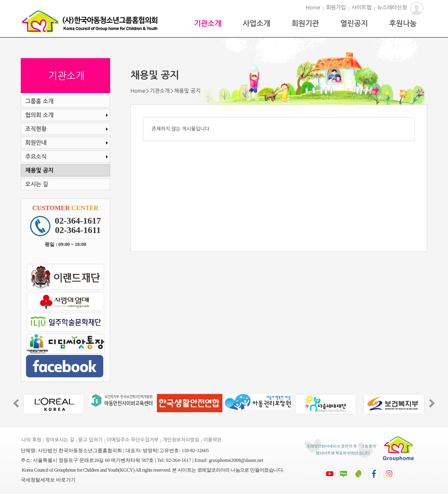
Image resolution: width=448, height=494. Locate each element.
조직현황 (67, 129)
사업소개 (257, 24)
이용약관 (212, 440)
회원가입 (336, 8)
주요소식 (67, 157)
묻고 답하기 (91, 440)
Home (313, 8)
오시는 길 (37, 184)
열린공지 (354, 24)
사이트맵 (362, 8)
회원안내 (67, 143)
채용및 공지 (39, 170)
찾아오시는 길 (60, 440)
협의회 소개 (67, 115)
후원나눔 (403, 24)
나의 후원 (31, 440)
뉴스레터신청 (392, 8)
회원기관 (305, 24)
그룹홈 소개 (39, 101)
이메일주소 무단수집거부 (132, 440)
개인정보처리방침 (181, 440)
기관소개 (208, 24)
